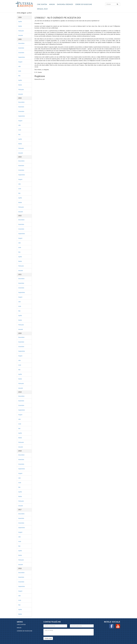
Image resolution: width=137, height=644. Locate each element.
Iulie (19, 66)
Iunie (20, 71)
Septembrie (22, 57)
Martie (20, 26)
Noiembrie (21, 48)
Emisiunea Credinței (65, 5)
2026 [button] (20, 17)
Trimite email (48, 638)
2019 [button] (20, 392)
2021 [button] (20, 274)
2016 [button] (20, 568)
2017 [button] (20, 510)
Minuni (52, 5)
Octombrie (21, 53)
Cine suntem (42, 5)
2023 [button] (20, 157)
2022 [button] (20, 216)
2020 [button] (20, 333)
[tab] (24, 17)
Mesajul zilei (42, 9)
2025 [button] (20, 39)
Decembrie (21, 43)
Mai (19, 76)
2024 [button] (20, 98)
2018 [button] (20, 451)
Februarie (21, 31)
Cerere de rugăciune (84, 5)
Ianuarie (21, 35)
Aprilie (20, 22)
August (20, 62)
